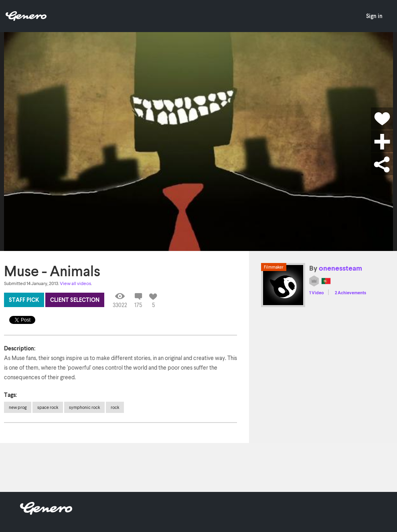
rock (115, 407)
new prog (18, 407)
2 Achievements (350, 292)
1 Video (317, 292)
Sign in (374, 16)
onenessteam (340, 268)
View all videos (75, 283)
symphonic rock (84, 407)
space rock (48, 407)
